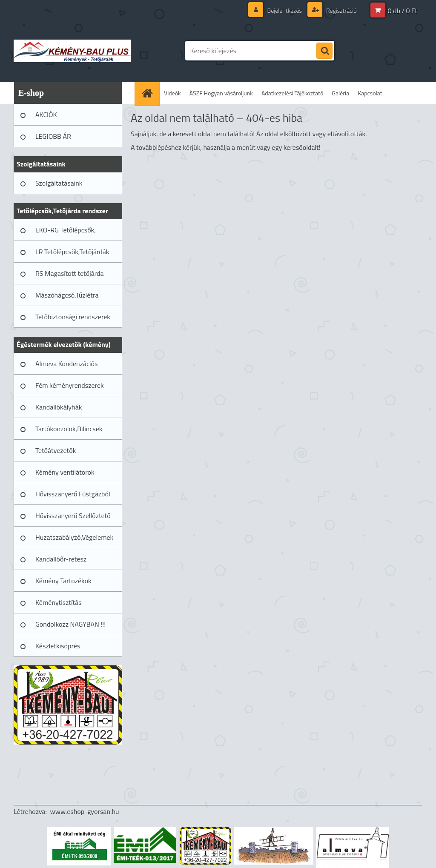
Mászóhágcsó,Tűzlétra (67, 295)
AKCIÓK (46, 115)
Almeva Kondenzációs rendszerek (66, 367)
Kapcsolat (370, 93)
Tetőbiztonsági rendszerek (73, 317)
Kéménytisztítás (59, 602)
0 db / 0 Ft (403, 11)
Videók (172, 93)
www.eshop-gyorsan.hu (85, 811)
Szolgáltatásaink (59, 183)
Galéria (340, 93)
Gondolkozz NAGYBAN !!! (70, 624)
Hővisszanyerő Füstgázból (73, 494)
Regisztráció (341, 10)
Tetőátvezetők (56, 450)
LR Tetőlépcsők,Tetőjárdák (72, 252)
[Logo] (72, 51)
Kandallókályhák (59, 407)
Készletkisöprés (58, 646)
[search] (324, 51)
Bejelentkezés (284, 10)
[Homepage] (150, 93)
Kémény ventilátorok (65, 472)
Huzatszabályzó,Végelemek (74, 537)
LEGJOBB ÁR (53, 136)
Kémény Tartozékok (63, 581)
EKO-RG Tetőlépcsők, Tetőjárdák (66, 233)
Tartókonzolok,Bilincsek (69, 429)
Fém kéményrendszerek (70, 385)
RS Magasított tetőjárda (69, 273)
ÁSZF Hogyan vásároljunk (221, 93)
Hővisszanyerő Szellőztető (73, 516)
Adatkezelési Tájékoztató (292, 93)
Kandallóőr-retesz (61, 559)
